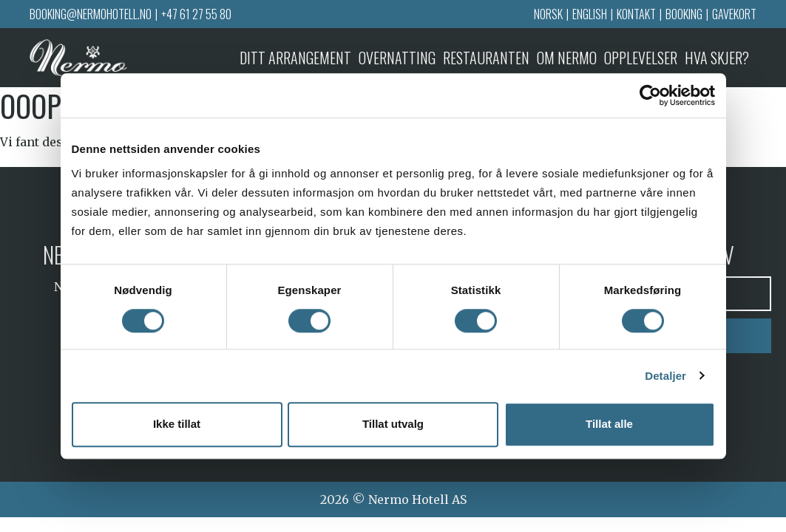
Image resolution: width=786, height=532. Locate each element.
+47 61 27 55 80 (196, 14)
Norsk (548, 14)
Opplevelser (641, 58)
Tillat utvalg (393, 424)
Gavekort (734, 14)
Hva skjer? (717, 58)
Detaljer (665, 376)
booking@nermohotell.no (91, 14)
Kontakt (636, 14)
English (590, 14)
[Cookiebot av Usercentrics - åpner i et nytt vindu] (650, 95)
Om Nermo (567, 58)
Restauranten (486, 58)
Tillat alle (609, 424)
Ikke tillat (177, 424)
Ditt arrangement (295, 58)
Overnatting (397, 58)
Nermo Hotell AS (417, 499)
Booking (684, 14)
